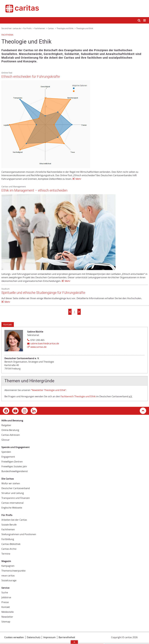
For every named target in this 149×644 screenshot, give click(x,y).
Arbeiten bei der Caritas (14, 520)
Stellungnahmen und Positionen (19, 534)
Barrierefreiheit (67, 637)
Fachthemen (8, 529)
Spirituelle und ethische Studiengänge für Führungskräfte (43, 293)
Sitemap (6, 622)
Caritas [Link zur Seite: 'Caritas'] (51, 28)
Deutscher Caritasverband (16, 488)
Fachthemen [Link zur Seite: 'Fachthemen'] (40, 28)
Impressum (49, 637)
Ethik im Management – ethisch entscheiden (34, 190)
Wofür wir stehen (11, 483)
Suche (5, 593)
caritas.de (17, 28)
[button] (70, 312)
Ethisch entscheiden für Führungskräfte (31, 77)
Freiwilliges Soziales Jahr (14, 466)
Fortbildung (8, 539)
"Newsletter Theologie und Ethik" (49, 390)
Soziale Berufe (9, 525)
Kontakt (6, 607)
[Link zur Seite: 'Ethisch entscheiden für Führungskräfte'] (73, 124)
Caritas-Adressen (11, 435)
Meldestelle (8, 612)
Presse (5, 602)
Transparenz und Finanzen (16, 498)
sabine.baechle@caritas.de (45, 343)
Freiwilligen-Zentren (12, 462)
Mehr (78, 179)
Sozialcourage (9, 580)
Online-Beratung (10, 430)
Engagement (8, 457)
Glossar (6, 440)
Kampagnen (8, 566)
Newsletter (7, 617)
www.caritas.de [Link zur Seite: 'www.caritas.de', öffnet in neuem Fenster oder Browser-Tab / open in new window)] (38, 347)
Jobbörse (6, 597)
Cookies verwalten (14, 637)
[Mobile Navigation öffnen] (145, 20)
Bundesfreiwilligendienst (15, 471)
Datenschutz (34, 637)
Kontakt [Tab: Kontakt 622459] (8, 324)
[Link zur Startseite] (74, 9)
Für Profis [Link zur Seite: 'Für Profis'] (28, 28)
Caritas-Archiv (9, 549)
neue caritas (8, 576)
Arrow (74, 642)
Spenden (6, 452)
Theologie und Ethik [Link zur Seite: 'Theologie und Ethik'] (65, 28)
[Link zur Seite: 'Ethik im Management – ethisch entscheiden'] (73, 232)
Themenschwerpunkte (13, 571)
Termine (6, 554)
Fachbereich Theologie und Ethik (78, 396)
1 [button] (74, 312)
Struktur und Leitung (13, 493)
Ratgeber (6, 425)
